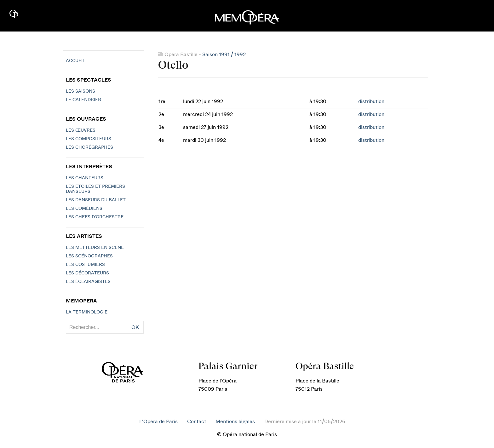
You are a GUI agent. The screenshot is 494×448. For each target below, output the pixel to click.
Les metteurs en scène (95, 248)
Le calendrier (83, 100)
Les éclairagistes (88, 282)
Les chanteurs (85, 178)
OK (135, 327)
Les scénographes (89, 256)
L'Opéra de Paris (158, 422)
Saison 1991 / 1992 (224, 55)
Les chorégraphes (89, 147)
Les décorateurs (87, 273)
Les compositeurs (89, 139)
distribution (371, 101)
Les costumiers (85, 265)
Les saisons (80, 91)
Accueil (75, 61)
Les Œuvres (81, 130)
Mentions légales (235, 422)
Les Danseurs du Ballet (96, 200)
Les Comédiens (84, 209)
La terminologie (87, 312)
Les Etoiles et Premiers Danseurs (95, 189)
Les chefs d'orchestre (95, 217)
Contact (197, 422)
